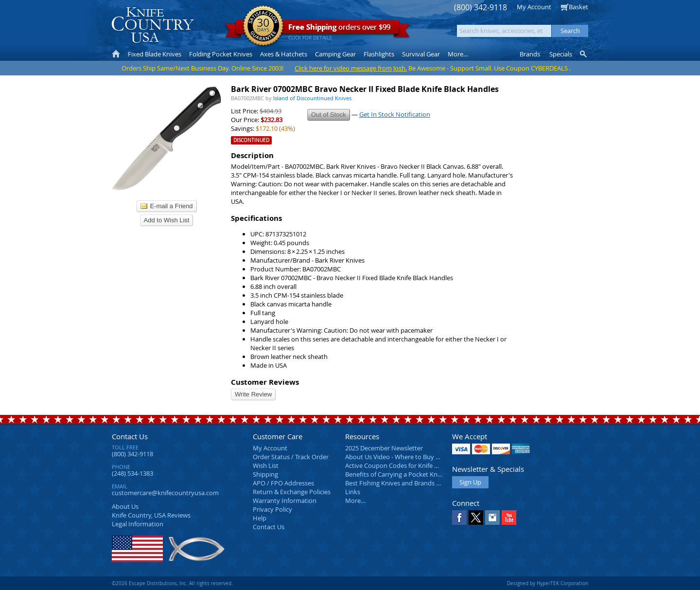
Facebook (459, 518)
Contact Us (130, 436)
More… (355, 501)
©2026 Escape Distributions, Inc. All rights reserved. (172, 583)
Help (260, 518)
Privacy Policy (272, 509)
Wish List (266, 465)
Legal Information (138, 524)
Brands (530, 54)
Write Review (253, 394)
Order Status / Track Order (291, 457)
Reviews (151, 515)
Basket (578, 7)
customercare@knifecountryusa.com (165, 493)
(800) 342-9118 (481, 8)
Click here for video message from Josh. (351, 68)
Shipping (265, 474)
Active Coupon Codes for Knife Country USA (408, 465)
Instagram (492, 518)
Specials (561, 54)
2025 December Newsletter (384, 448)
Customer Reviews (265, 382)
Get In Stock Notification (395, 114)
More (458, 54)
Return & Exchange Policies (292, 492)
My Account (534, 7)
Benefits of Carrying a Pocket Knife (395, 474)
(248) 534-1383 (132, 473)
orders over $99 (317, 29)
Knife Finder (584, 54)
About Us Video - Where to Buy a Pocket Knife (411, 457)
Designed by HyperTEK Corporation (548, 583)
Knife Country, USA (153, 25)
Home (116, 54)
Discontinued (251, 140)
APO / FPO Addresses (283, 483)
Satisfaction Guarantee (263, 27)
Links (353, 492)
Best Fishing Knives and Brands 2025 (397, 483)
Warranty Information (285, 501)
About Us (125, 506)
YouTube (509, 518)
